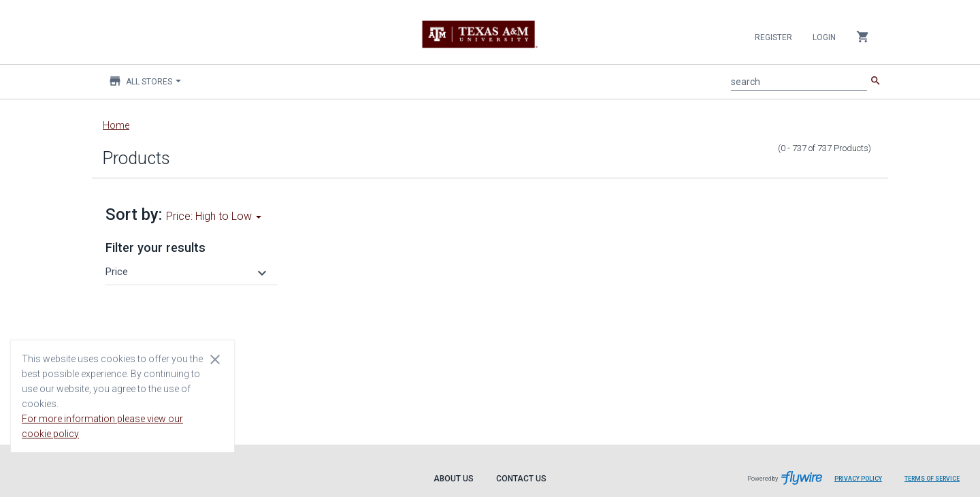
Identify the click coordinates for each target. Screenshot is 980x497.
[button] (188, 272)
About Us (454, 479)
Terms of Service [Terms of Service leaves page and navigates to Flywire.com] (932, 479)
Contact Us (521, 479)
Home (116, 125)
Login (824, 37)
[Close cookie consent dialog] (215, 359)
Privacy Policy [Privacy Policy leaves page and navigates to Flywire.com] (858, 479)
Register (773, 37)
